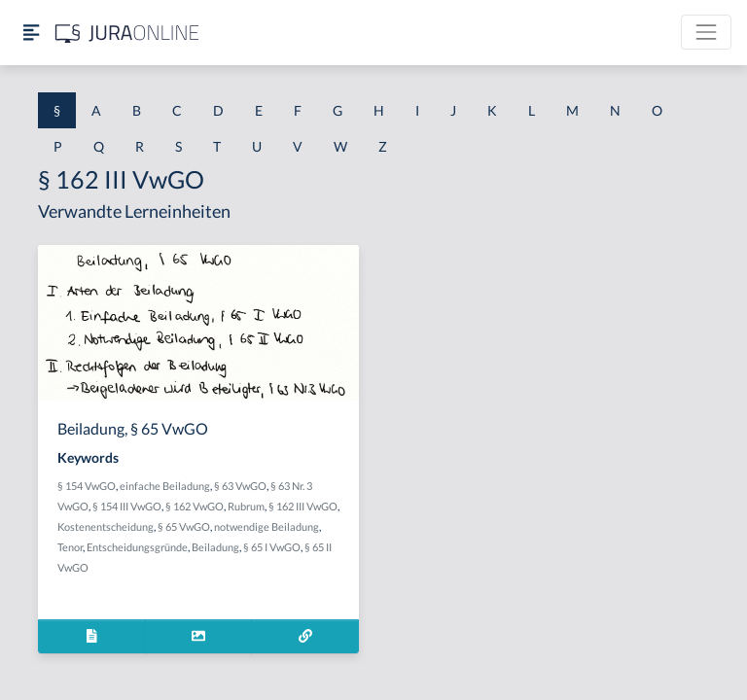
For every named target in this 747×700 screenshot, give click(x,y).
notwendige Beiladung (267, 526)
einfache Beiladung (165, 486)
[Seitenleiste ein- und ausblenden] (31, 33)
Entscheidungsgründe (137, 547)
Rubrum (246, 506)
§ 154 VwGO (87, 486)
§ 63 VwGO (240, 486)
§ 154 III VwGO (127, 506)
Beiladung (215, 547)
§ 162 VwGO (195, 506)
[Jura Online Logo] (127, 33)
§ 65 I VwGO (272, 547)
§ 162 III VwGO (303, 506)
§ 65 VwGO (184, 526)
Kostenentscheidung (106, 526)
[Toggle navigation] (706, 32)
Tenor (70, 547)
